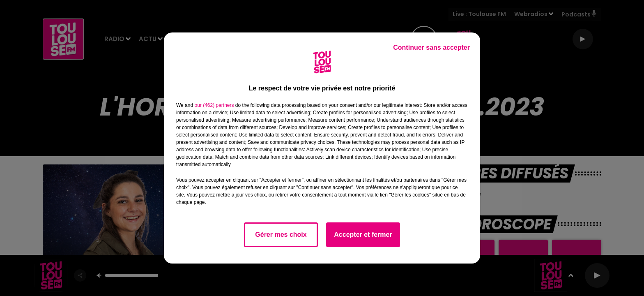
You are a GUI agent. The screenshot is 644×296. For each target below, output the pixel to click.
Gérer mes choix (281, 235)
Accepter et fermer (363, 235)
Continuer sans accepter (431, 47)
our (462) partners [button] (214, 105)
